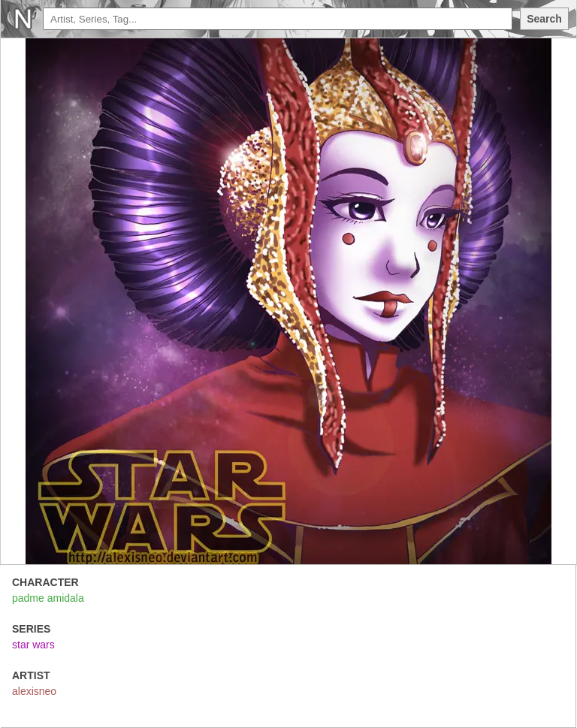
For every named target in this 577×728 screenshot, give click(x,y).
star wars (33, 645)
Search (544, 19)
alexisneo (34, 691)
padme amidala (48, 598)
